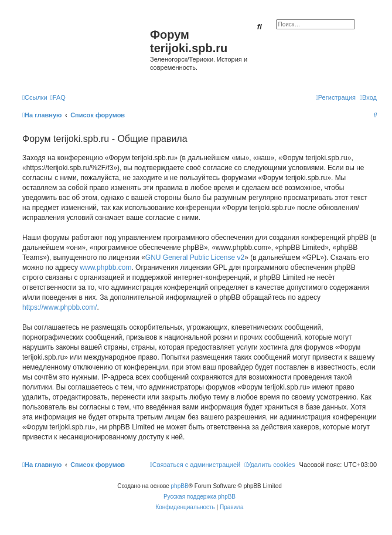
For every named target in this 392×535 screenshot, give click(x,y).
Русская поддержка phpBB (200, 497)
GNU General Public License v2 (195, 258)
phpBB (180, 486)
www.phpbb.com (105, 267)
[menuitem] (58, 97)
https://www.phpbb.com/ (59, 307)
